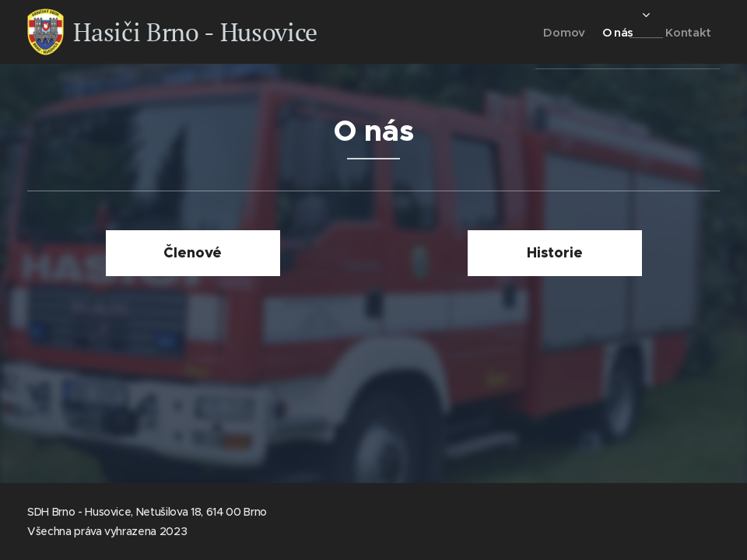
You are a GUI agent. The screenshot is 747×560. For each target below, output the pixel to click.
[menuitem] (537, 32)
